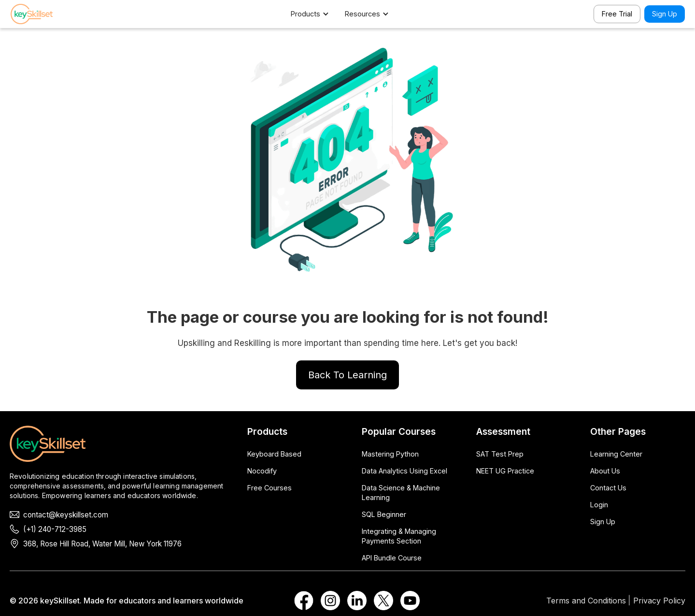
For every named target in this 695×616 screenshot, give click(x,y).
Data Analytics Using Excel (404, 471)
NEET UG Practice (505, 471)
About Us (605, 471)
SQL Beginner (384, 514)
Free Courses (269, 488)
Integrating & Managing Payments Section (399, 536)
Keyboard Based (274, 454)
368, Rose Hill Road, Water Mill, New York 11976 (102, 544)
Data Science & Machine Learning (401, 493)
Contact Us (608, 488)
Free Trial (617, 14)
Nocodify (262, 471)
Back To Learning (347, 375)
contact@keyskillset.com (66, 515)
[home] (44, 14)
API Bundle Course (392, 558)
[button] (315, 14)
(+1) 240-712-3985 (55, 529)
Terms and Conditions (586, 601)
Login (599, 505)
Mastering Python (390, 454)
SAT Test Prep (500, 454)
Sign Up (665, 14)
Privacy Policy (659, 601)
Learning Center (616, 454)
